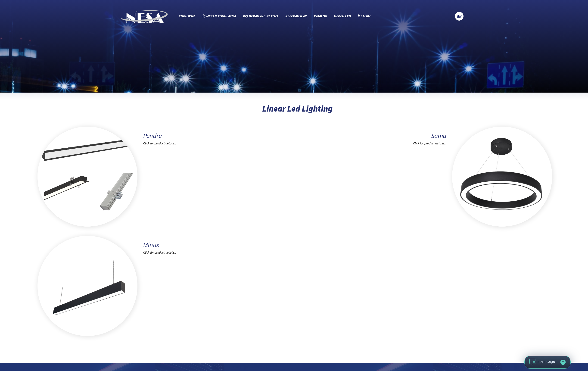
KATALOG (320, 16)
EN (459, 16)
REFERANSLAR (296, 16)
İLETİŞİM (364, 16)
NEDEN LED (342, 16)
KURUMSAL (187, 16)
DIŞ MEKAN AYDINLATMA (261, 16)
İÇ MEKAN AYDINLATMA (219, 16)
